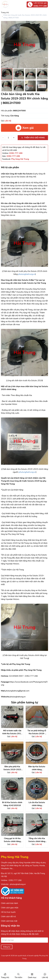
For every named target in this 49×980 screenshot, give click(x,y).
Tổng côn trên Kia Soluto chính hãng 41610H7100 (37, 840)
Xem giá (24, 128)
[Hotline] (16, 153)
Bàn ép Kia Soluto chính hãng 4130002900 (37, 768)
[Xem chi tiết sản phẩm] (12, 717)
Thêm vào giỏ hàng (33, 138)
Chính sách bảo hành (9, 903)
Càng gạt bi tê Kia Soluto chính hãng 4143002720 (12, 840)
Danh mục (32, 977)
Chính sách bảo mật (9, 921)
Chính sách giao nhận (10, 908)
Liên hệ (45, 977)
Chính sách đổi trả (8, 917)
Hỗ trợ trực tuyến (8, 912)
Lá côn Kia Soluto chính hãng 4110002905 (37, 804)
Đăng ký (7, 947)
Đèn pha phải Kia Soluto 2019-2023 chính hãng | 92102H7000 (12, 768)
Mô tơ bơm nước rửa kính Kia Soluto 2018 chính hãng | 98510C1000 (12, 732)
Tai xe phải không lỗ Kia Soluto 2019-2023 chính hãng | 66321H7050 (37, 732)
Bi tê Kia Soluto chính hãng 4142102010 (12, 804)
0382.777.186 (15, 880)
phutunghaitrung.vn (18, 884)
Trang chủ (5, 13)
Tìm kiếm (18, 977)
